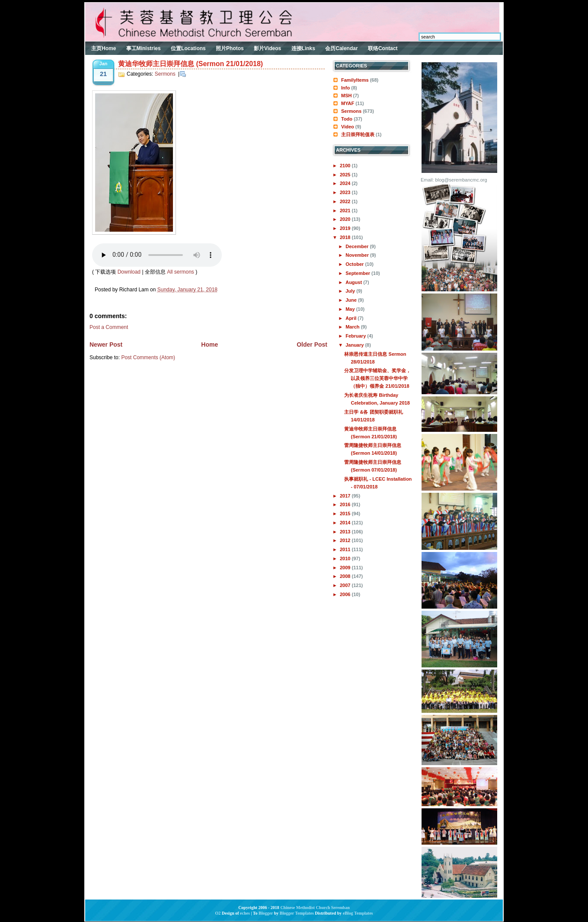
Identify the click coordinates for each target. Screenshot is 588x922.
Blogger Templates (297, 913)
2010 (346, 558)
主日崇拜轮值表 (358, 134)
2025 (346, 175)
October (355, 264)
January (355, 345)
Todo (347, 119)
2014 (346, 523)
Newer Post (106, 345)
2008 (346, 576)
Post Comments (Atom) (148, 357)
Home (209, 345)
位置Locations (188, 48)
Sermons (165, 74)
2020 (346, 219)
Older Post (312, 345)
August (354, 282)
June (352, 300)
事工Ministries (144, 48)
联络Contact (383, 48)
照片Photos (230, 48)
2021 (346, 211)
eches (245, 913)
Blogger (266, 913)
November (358, 255)
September (358, 273)
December (358, 246)
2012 (346, 540)
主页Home (104, 48)
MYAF (348, 103)
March (353, 327)
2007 (346, 585)
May (351, 309)
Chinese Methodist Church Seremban (315, 908)
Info (345, 88)
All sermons (181, 272)
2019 (346, 228)
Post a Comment (109, 327)
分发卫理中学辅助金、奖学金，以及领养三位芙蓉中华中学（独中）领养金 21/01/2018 (377, 378)
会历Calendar (341, 48)
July (351, 291)
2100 (346, 166)
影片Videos (267, 48)
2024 (346, 183)
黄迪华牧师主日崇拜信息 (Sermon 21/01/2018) (190, 64)
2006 (346, 594)
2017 (346, 496)
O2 (218, 913)
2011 (346, 549)
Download (129, 272)
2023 (346, 192)
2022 (346, 201)
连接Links (303, 48)
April (352, 318)
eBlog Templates (358, 913)
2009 (346, 568)
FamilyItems (355, 80)
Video (348, 127)
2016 (346, 504)
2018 (346, 237)
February (356, 336)
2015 (346, 514)
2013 (346, 532)
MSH (346, 96)
